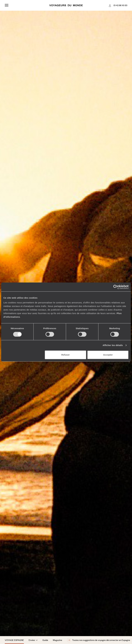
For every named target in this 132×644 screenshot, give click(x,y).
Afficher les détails (113, 345)
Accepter (108, 355)
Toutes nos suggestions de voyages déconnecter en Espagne (98, 640)
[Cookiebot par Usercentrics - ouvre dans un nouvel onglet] (115, 287)
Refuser (66, 355)
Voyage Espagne (14, 640)
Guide (45, 640)
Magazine (57, 640)
